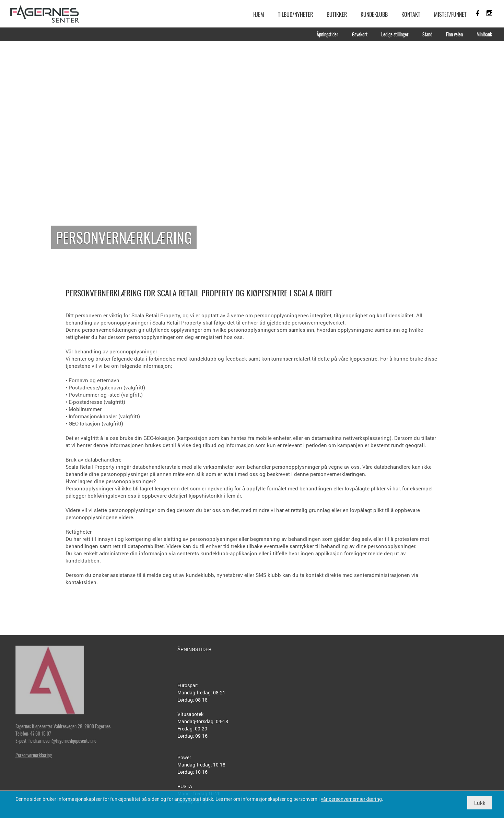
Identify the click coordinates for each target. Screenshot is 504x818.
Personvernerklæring (34, 755)
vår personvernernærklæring (351, 799)
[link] (45, 14)
